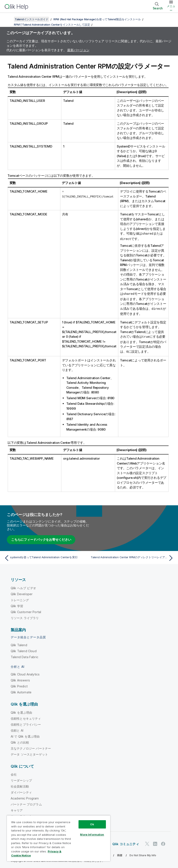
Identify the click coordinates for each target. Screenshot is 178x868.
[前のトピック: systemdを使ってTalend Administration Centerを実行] (45, 557)
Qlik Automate (21, 691)
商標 (120, 854)
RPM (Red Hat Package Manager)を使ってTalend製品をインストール (97, 19)
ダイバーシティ (21, 791)
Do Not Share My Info (143, 854)
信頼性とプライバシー (26, 723)
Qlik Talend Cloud (24, 650)
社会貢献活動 (20, 785)
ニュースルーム (21, 815)
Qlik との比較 (20, 741)
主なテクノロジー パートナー (31, 747)
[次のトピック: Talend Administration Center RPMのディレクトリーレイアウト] (133, 557)
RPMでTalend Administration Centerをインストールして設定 (52, 25)
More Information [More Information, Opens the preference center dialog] (92, 834)
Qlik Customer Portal (26, 611)
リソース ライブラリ (25, 617)
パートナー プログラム (26, 803)
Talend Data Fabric (24, 656)
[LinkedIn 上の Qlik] (155, 843)
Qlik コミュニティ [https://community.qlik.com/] (126, 843)
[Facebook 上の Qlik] (163, 843)
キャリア (17, 809)
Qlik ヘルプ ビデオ (23, 587)
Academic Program (25, 797)
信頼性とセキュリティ (26, 717)
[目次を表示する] (9, 19)
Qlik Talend (19, 644)
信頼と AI (17, 729)
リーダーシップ (21, 779)
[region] (59, 838)
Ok (92, 824)
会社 (14, 773)
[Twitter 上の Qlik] (147, 843)
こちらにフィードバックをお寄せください (41, 538)
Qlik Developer (22, 593)
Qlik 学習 (17, 605)
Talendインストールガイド (31, 19)
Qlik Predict (19, 685)
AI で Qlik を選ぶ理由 (25, 735)
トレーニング (20, 599)
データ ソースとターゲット (29, 753)
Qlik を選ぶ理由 (22, 711)
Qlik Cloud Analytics (25, 673)
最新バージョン (78, 50)
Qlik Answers (20, 679)
